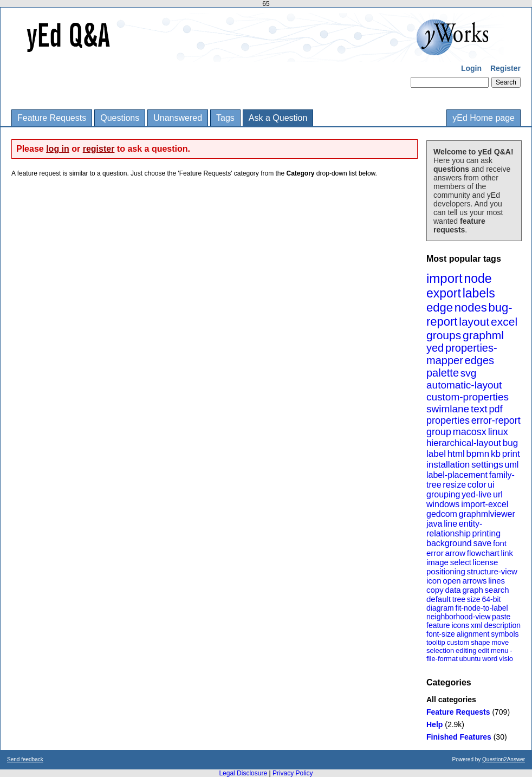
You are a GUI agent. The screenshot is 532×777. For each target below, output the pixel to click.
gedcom (442, 514)
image (437, 562)
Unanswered (178, 118)
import (445, 278)
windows (443, 504)
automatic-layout (464, 385)
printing (486, 533)
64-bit (491, 599)
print (511, 454)
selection (440, 650)
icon (434, 581)
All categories (451, 700)
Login (471, 68)
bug (510, 443)
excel (504, 322)
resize (454, 485)
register (99, 149)
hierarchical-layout (464, 443)
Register (505, 68)
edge (440, 307)
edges (480, 360)
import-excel (485, 504)
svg (469, 373)
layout (474, 322)
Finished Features (459, 737)
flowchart (483, 553)
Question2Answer (504, 759)
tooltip (436, 642)
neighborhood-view (458, 617)
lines (497, 581)
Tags (225, 118)
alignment (473, 634)
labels (479, 293)
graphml (483, 335)
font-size (441, 634)
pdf (495, 409)
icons (460, 625)
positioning (446, 571)
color (477, 485)
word (490, 659)
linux (498, 432)
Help (434, 724)
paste (501, 617)
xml (477, 625)
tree (459, 599)
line (450, 524)
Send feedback (25, 759)
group (439, 432)
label (436, 454)
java (434, 524)
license (486, 562)
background (449, 543)
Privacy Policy (293, 773)
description (502, 625)
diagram (440, 608)
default (439, 599)
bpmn (478, 454)
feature (438, 625)
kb (496, 454)
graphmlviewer (487, 514)
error (435, 553)
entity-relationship (454, 529)
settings (487, 465)
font (500, 543)
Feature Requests (52, 118)
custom (458, 642)
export (444, 293)
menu (500, 650)
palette (443, 373)
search (497, 590)
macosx (470, 432)
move (500, 642)
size (474, 599)
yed (435, 348)
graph (472, 590)
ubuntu (470, 659)
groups (444, 335)
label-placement (457, 475)
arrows (474, 581)
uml (511, 465)
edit (484, 650)
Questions (120, 118)
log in (58, 149)
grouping (443, 494)
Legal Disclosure (243, 773)
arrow (455, 553)
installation (448, 465)
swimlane (448, 409)
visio (506, 659)
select (461, 562)
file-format (442, 659)
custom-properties (468, 397)
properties (448, 420)
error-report (496, 420)
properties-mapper (462, 354)
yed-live (476, 494)
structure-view (492, 571)
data (453, 590)
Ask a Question (278, 118)
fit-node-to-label (481, 608)
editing (466, 650)
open (452, 581)
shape (480, 642)
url (498, 494)
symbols (505, 634)
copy (435, 590)
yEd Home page (484, 118)
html (456, 454)
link (507, 553)
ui (491, 485)
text (479, 409)
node (478, 279)
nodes (471, 307)
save (482, 543)
